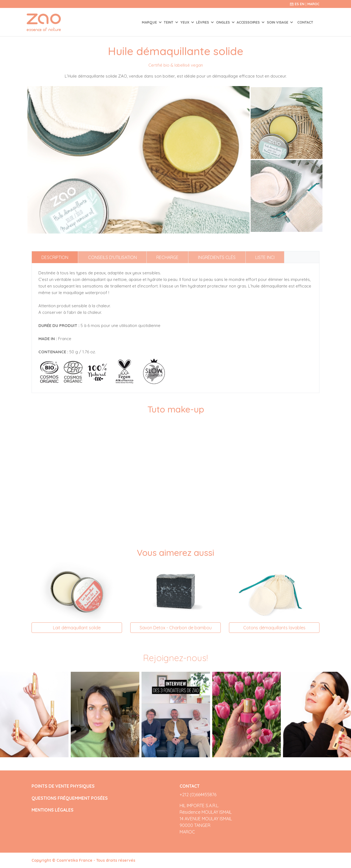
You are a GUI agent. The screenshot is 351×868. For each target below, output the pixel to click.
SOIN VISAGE (278, 22)
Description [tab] (55, 257)
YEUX (185, 22)
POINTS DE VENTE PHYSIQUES (63, 786)
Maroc (313, 4)
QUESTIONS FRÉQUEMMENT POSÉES (70, 798)
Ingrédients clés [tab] (217, 257)
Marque (150, 22)
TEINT (169, 22)
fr (292, 4)
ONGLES (223, 22)
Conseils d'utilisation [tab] (112, 257)
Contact (305, 22)
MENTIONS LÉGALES (53, 810)
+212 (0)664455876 (198, 795)
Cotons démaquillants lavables (274, 628)
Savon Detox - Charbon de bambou (176, 628)
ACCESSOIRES (249, 22)
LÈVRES (203, 22)
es (297, 4)
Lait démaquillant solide (77, 628)
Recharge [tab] (167, 257)
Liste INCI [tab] (265, 257)
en (302, 4)
